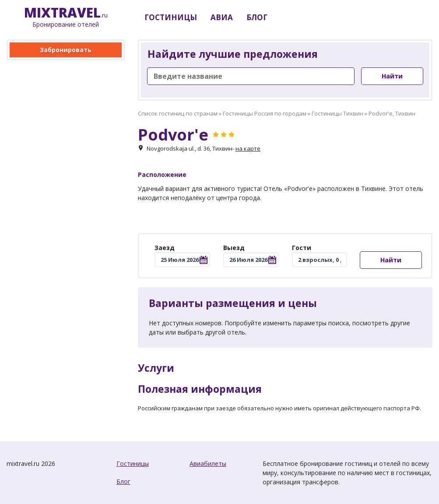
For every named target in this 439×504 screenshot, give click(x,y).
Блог (123, 481)
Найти (392, 76)
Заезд (165, 248)
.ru (66, 17)
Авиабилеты (208, 463)
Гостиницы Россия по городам (265, 113)
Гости (302, 248)
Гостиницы (133, 463)
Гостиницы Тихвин (337, 113)
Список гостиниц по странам (178, 113)
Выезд (234, 248)
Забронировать (66, 50)
